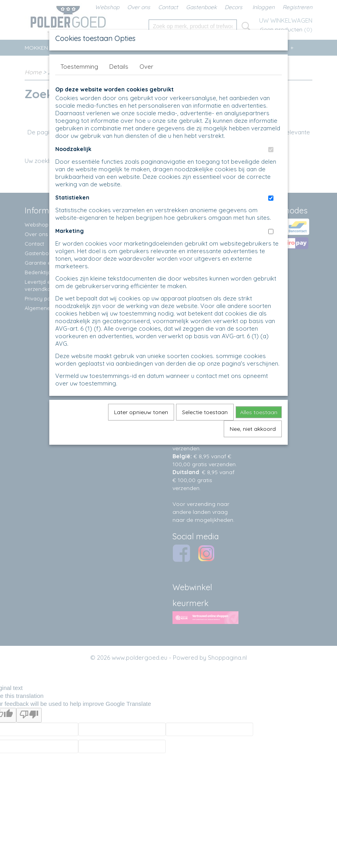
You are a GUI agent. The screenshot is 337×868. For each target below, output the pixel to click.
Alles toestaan (259, 412)
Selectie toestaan (205, 412)
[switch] (271, 150)
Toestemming (79, 67)
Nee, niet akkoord (253, 429)
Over (146, 67)
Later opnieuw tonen (141, 412)
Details (119, 67)
